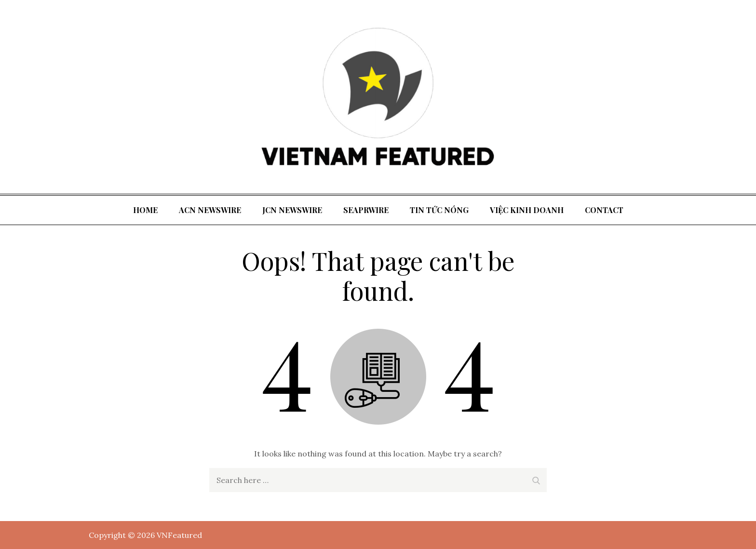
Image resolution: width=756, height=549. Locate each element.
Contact (604, 210)
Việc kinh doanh (527, 210)
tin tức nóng (439, 210)
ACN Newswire (210, 210)
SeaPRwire (366, 210)
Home (145, 210)
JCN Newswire (292, 210)
